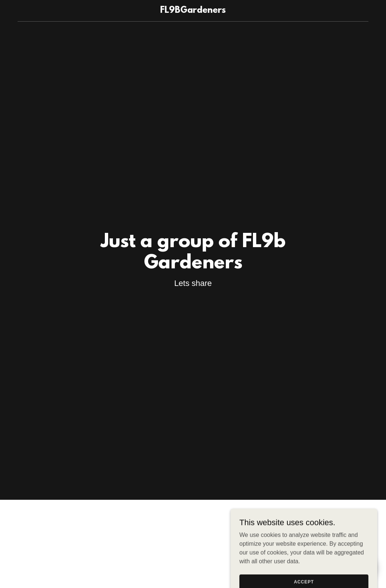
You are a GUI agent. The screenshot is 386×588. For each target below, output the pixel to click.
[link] (193, 11)
